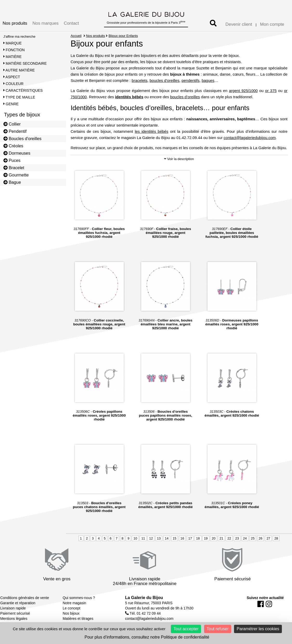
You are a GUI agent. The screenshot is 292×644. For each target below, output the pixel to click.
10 (135, 538)
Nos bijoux (71, 613)
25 (253, 538)
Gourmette (16, 175)
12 (151, 538)
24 (245, 538)
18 (198, 538)
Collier (12, 124)
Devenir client (239, 24)
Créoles (13, 146)
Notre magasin (74, 603)
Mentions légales (14, 619)
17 (190, 538)
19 (206, 538)
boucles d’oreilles (164, 80)
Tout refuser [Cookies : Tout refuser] (218, 629)
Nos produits (15, 23)
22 (229, 538)
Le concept (72, 608)
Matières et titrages (78, 619)
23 (237, 538)
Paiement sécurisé (15, 613)
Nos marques (46, 23)
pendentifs (190, 80)
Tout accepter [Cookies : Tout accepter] (186, 629)
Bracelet (14, 168)
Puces (12, 160)
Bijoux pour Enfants (123, 36)
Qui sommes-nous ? (79, 598)
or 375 (271, 91)
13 (159, 538)
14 (167, 538)
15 (174, 538)
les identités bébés (151, 131)
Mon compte (272, 24)
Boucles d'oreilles (22, 139)
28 (276, 538)
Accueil (76, 36)
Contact (71, 23)
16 (182, 538)
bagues (208, 80)
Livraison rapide (13, 608)
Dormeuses (17, 153)
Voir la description (179, 159)
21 (221, 538)
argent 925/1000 (243, 91)
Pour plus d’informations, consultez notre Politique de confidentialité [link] (147, 637)
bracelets (139, 80)
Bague (12, 182)
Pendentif (15, 131)
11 (143, 538)
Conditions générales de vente (25, 598)
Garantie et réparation (18, 603)
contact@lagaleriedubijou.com (250, 138)
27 (268, 538)
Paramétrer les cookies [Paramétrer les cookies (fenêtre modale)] (258, 629)
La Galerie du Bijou (144, 598)
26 (261, 538)
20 (213, 538)
